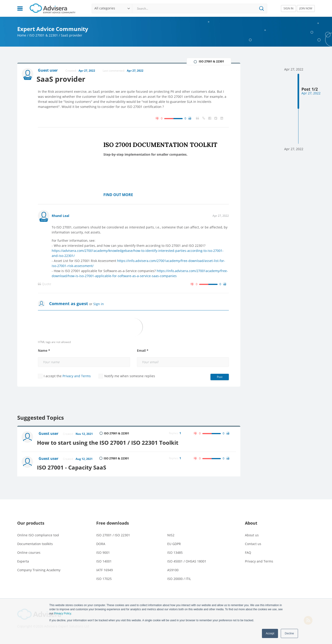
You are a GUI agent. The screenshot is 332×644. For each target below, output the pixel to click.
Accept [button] (270, 633)
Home (22, 35)
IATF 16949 (105, 569)
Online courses (29, 551)
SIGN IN (288, 8)
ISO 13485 (175, 551)
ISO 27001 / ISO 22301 (113, 534)
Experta (23, 560)
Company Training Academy (39, 569)
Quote (45, 284)
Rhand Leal (60, 216)
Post (220, 377)
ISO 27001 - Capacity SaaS (74, 466)
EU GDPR (174, 542)
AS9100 (173, 569)
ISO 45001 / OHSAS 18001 (187, 560)
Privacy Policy (62, 613)
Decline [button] (289, 633)
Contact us (253, 542)
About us (252, 534)
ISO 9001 (103, 551)
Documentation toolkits (35, 542)
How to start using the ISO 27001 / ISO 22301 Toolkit (110, 442)
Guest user (49, 434)
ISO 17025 (104, 577)
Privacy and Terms (77, 376)
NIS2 (171, 534)
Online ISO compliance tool (38, 534)
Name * (44, 351)
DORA (101, 542)
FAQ (248, 551)
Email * (143, 351)
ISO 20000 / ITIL (179, 577)
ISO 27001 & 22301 (44, 35)
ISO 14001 (104, 560)
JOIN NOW (306, 8)
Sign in (99, 304)
